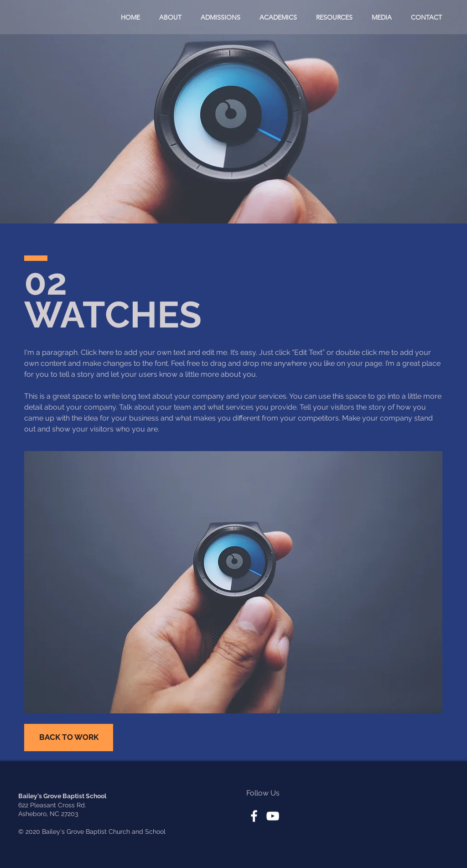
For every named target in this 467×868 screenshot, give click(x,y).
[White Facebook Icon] (254, 816)
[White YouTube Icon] (273, 816)
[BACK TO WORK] (69, 738)
